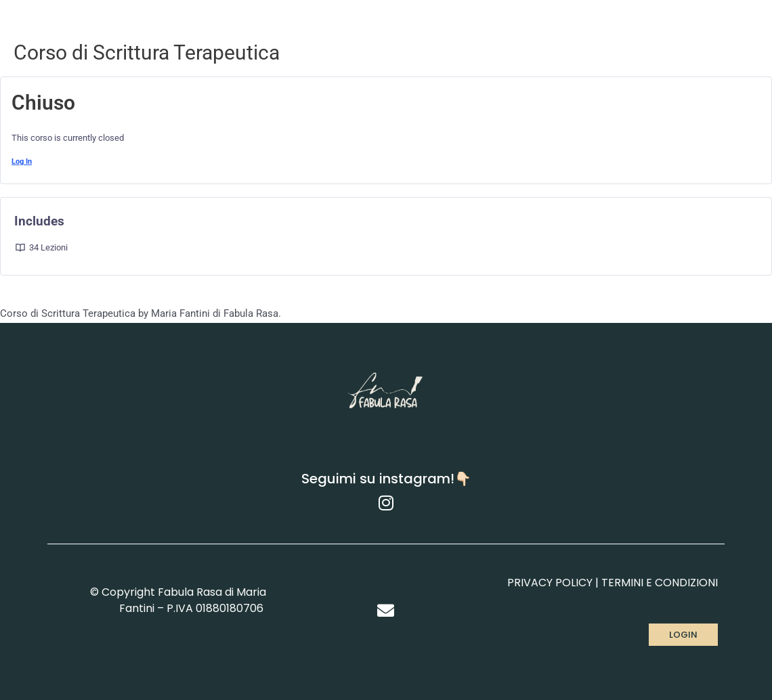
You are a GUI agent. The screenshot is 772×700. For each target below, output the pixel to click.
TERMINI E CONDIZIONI (660, 583)
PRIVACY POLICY (550, 583)
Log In (22, 161)
